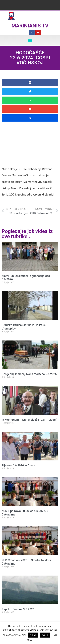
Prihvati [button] (33, 635)
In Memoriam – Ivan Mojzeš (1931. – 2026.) (30, 420)
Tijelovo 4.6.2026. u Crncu (18, 465)
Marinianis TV (30, 26)
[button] (30, 40)
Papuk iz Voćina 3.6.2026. (18, 609)
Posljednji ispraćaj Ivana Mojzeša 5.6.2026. (30, 374)
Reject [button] (45, 635)
